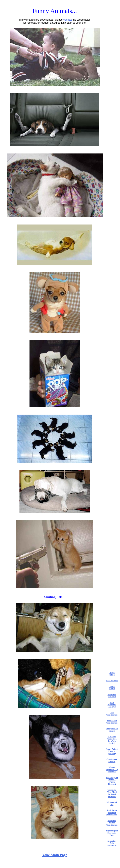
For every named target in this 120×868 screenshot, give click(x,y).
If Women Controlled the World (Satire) (112, 740)
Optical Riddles (112, 674)
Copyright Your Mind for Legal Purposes (112, 793)
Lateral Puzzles (112, 688)
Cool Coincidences (112, 714)
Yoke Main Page (55, 855)
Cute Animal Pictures (112, 760)
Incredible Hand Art (112, 696)
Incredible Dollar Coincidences (112, 823)
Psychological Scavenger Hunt (112, 833)
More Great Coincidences (112, 722)
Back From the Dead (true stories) (112, 812)
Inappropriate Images (112, 730)
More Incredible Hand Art (112, 705)
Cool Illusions (112, 681)
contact (68, 20)
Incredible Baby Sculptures (112, 843)
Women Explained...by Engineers (112, 769)
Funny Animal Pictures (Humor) (112, 751)
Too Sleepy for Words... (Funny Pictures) (112, 781)
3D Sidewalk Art (112, 803)
